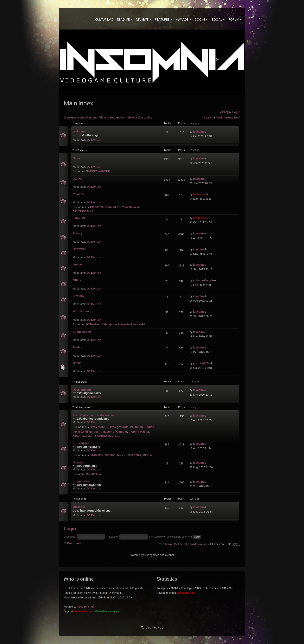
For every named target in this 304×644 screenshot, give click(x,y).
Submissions (82, 332)
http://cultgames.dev (87, 393)
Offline (77, 280)
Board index (76, 543)
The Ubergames (82, 408)
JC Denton (94, 140)
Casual (77, 363)
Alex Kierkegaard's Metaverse (93, 415)
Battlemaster (84, 436)
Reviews (79, 194)
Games (78, 179)
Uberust (78, 462)
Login (236, 112)
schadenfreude (203, 280)
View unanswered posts (80, 117)
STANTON (96, 455)
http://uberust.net (85, 466)
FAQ (225, 112)
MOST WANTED (99, 171)
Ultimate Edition (143, 427)
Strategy (79, 296)
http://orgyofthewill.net (96, 510)
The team (165, 544)
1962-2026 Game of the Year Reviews (115, 207)
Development (82, 390)
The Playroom (80, 150)
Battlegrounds (119, 427)
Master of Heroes (87, 432)
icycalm (198, 132)
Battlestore (97, 427)
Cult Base (95, 474)
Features (79, 218)
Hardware (79, 249)
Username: (70, 537)
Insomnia (199, 194)
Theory (78, 233)
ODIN (149, 455)
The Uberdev (80, 382)
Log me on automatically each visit (172, 537)
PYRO (111, 455)
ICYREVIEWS (84, 211)
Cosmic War (81, 481)
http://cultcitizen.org (87, 447)
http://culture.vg (87, 135)
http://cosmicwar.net (87, 485)
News (76, 158)
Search (208, 117)
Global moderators (107, 611)
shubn (92, 607)
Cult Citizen (81, 443)
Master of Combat (115, 432)
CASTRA (135, 455)
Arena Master (140, 432)
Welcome (79, 131)
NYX (122, 455)
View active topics (140, 117)
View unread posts (112, 117)
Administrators (84, 611)
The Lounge (79, 499)
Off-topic (79, 507)
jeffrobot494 (201, 363)
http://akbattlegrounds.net (91, 419)
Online (77, 264)
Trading (78, 347)
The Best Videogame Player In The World (116, 324)
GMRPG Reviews (108, 436)
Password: (113, 537)
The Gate (78, 124)
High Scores (81, 311)
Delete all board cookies (191, 544)
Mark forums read (228, 117)
